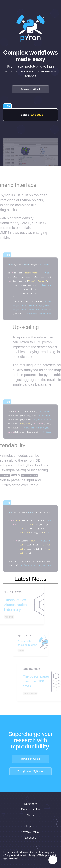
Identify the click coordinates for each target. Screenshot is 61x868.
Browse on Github (30, 89)
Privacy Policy (30, 832)
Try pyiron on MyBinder (31, 771)
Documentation (30, 810)
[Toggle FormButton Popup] (53, 860)
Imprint (30, 826)
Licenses (30, 838)
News (30, 815)
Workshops (30, 804)
